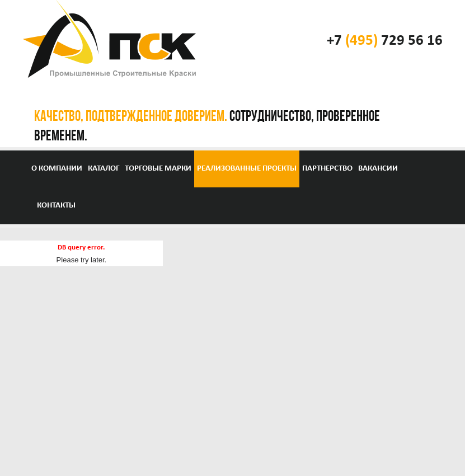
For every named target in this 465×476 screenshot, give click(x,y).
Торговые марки (158, 169)
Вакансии (378, 169)
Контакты (56, 206)
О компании (57, 169)
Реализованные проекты (247, 169)
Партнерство (327, 169)
